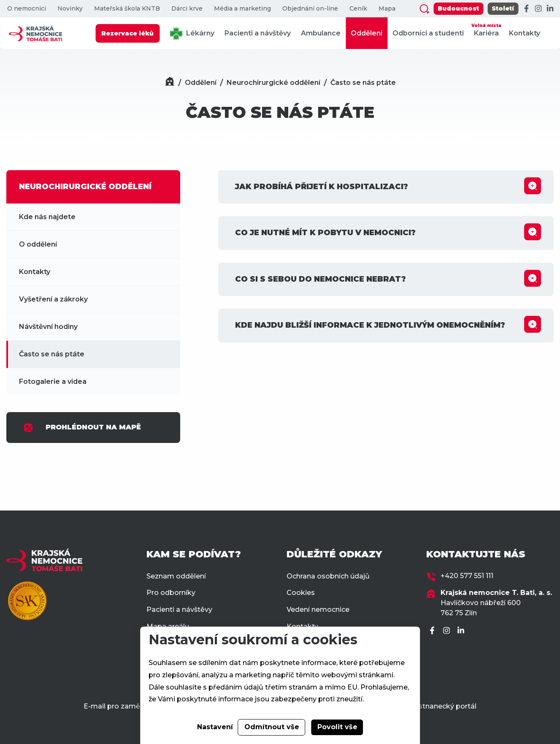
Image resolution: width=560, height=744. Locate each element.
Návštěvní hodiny (48, 327)
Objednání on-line (310, 9)
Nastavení (215, 727)
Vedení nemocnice (318, 610)
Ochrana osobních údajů (328, 576)
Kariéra (486, 29)
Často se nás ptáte (363, 83)
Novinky (70, 9)
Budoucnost (458, 8)
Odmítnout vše (272, 727)
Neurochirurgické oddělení (273, 83)
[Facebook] (526, 9)
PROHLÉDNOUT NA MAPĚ (82, 428)
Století (503, 8)
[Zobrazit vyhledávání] (424, 9)
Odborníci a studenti (428, 33)
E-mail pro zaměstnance (126, 706)
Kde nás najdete (47, 217)
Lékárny (192, 34)
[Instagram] (538, 9)
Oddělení (367, 33)
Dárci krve (187, 9)
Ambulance (321, 33)
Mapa (387, 9)
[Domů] (170, 83)
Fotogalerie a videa (53, 382)
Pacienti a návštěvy (258, 33)
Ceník (358, 9)
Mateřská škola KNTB (127, 9)
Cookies (301, 593)
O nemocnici (27, 9)
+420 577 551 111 (467, 576)
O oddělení (38, 244)
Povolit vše (337, 727)
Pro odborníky (171, 593)
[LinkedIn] (550, 9)
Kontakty (525, 33)
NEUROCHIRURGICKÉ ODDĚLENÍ (85, 187)
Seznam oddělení (176, 576)
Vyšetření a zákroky (53, 299)
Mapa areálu (168, 626)
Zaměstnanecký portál (437, 706)
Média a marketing (242, 9)
